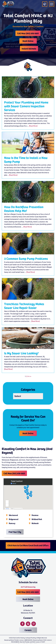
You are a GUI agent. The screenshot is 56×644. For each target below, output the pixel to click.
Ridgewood (14, 519)
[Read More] (33, 126)
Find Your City (15, 532)
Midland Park (37, 519)
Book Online (28, 41)
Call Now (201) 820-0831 (28, 33)
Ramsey (12, 523)
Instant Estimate (29, 49)
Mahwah (35, 523)
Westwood (13, 515)
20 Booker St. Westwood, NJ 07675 (28, 612)
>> (30, 376)
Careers (28, 630)
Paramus (35, 515)
